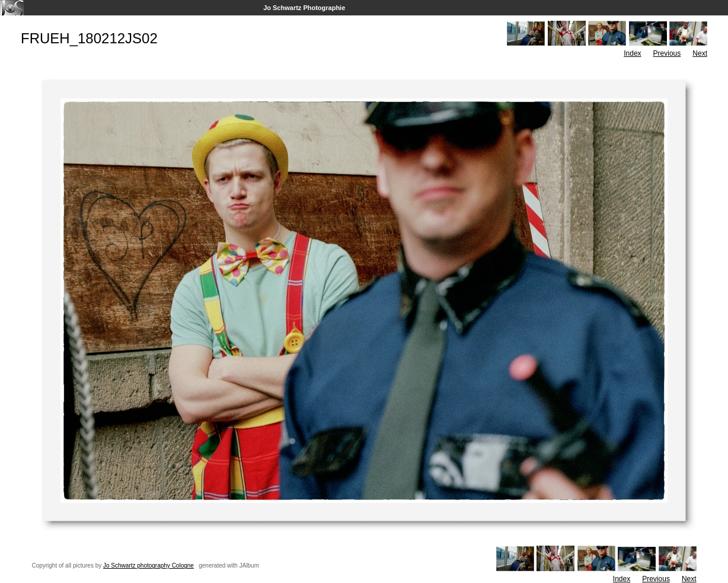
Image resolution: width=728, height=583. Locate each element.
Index (632, 53)
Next (700, 53)
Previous (667, 53)
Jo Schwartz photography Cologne (149, 566)
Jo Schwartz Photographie (304, 8)
